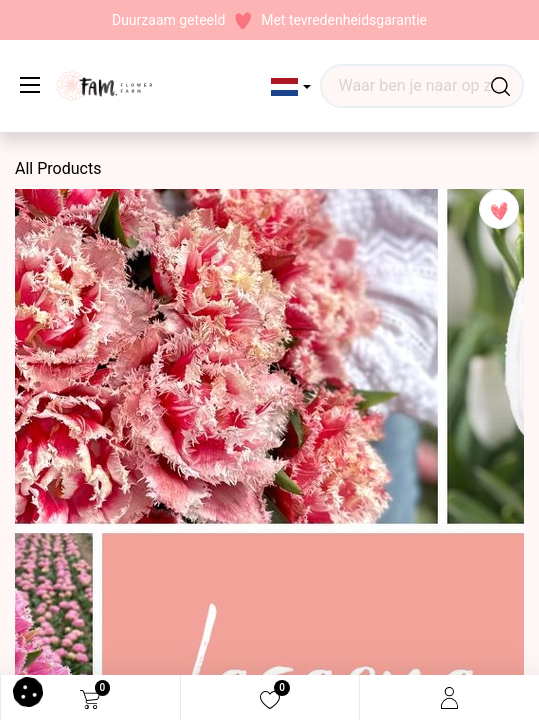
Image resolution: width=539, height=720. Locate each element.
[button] (291, 87)
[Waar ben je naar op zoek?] (500, 86)
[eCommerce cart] (90, 698)
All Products (58, 168)
